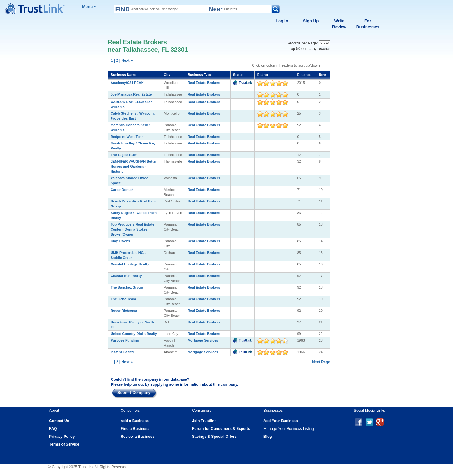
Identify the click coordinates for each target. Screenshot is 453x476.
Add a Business (135, 421)
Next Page (321, 362)
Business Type (200, 75)
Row (323, 75)
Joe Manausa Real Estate (131, 94)
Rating (263, 75)
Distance (304, 75)
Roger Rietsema (124, 311)
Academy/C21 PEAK (127, 83)
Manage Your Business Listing (289, 429)
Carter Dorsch (122, 190)
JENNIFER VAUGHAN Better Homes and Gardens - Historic (134, 166)
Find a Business (135, 429)
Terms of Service (64, 444)
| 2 (116, 60)
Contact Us (59, 421)
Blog (268, 437)
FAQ (53, 429)
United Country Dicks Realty (134, 334)
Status (238, 75)
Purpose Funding (125, 340)
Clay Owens (120, 241)
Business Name (123, 75)
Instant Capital (122, 352)
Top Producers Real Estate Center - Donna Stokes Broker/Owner (132, 229)
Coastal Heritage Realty (130, 264)
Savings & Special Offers (214, 437)
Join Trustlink (204, 421)
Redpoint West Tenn (127, 137)
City (167, 75)
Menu (89, 6)
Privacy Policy (62, 437)
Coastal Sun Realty (126, 276)
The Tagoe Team (124, 155)
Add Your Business (281, 421)
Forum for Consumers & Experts (221, 429)
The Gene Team (123, 299)
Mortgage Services (203, 340)
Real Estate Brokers (204, 83)
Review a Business (138, 437)
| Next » (126, 60)
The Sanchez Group (127, 287)
